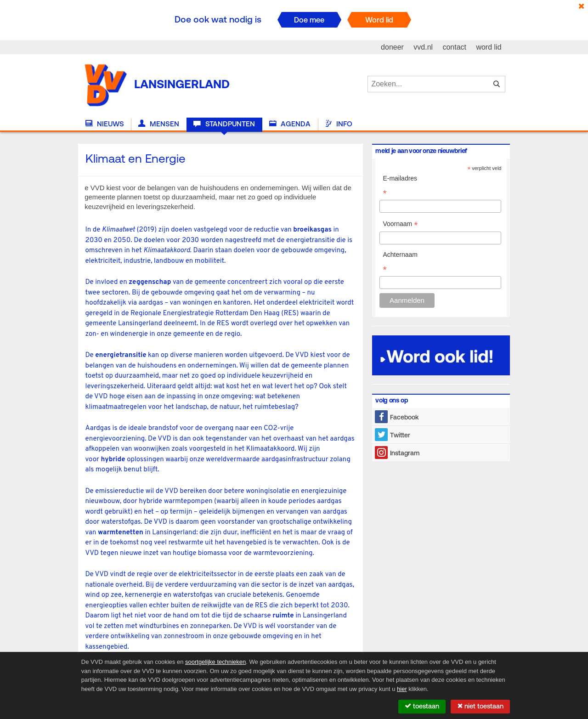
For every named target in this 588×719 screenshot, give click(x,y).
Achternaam (400, 263)
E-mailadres (400, 187)
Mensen (159, 124)
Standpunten (224, 124)
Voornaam (400, 225)
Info (339, 124)
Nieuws (105, 124)
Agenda (290, 124)
